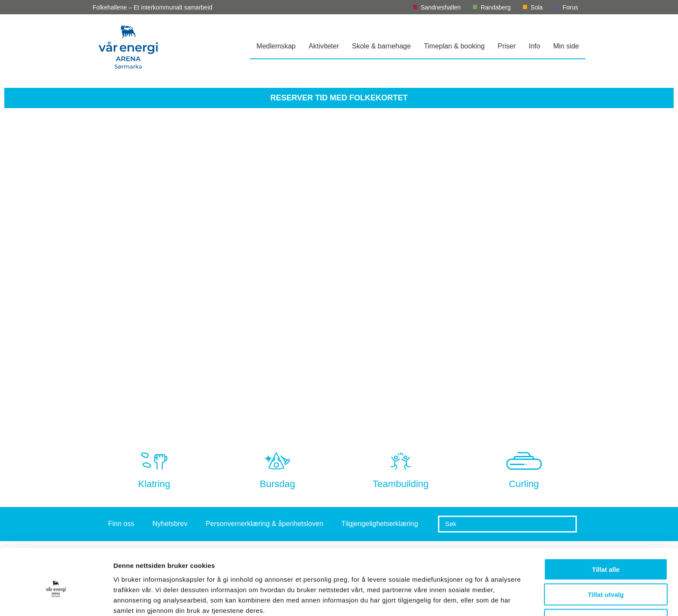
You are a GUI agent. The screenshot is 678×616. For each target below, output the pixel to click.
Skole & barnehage (381, 46)
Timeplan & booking (454, 46)
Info (535, 46)
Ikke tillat (606, 580)
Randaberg (496, 7)
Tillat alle (606, 530)
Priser (507, 46)
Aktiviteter (324, 46)
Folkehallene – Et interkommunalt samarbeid (152, 7)
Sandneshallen (441, 7)
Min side (566, 46)
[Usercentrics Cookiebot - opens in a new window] (56, 599)
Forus (570, 7)
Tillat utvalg (606, 555)
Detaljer (461, 599)
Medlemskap (276, 46)
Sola (537, 7)
